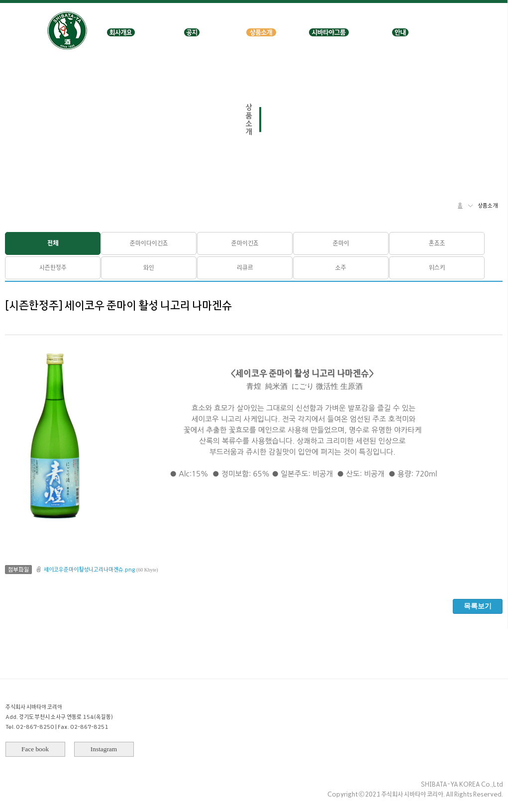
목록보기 (478, 606)
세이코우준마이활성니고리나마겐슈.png (90, 570)
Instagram (104, 749)
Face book (35, 749)
